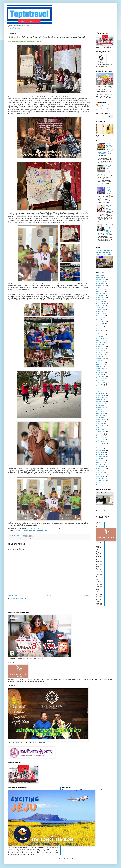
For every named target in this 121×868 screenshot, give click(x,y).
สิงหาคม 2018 (100, 462)
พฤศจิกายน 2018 (101, 456)
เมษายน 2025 (100, 300)
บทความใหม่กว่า (13, 596)
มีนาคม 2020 (100, 424)
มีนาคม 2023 (100, 351)
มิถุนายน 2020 (100, 418)
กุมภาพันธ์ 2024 (100, 328)
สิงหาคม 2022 (100, 365)
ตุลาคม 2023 (100, 336)
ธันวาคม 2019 (100, 430)
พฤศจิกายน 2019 (101, 432)
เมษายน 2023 (100, 348)
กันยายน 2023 (100, 338)
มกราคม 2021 (100, 403)
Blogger (77, 859)
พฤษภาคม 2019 (100, 444)
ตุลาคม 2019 (100, 434)
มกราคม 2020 (100, 428)
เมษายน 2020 (100, 422)
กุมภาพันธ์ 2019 (100, 450)
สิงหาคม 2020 (100, 414)
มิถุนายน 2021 (100, 393)
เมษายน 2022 (100, 373)
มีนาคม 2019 (100, 448)
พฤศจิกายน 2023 (101, 334)
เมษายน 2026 (100, 275)
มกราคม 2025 (100, 306)
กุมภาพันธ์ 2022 (100, 377)
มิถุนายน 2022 (100, 369)
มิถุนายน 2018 (100, 466)
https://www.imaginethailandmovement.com (31, 531)
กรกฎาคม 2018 (100, 464)
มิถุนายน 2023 (100, 344)
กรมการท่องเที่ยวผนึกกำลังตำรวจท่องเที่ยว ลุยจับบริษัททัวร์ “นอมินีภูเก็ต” (104, 253)
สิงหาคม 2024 (100, 316)
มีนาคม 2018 (100, 473)
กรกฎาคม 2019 (100, 440)
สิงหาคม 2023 (100, 340)
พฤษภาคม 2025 (100, 298)
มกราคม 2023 (100, 355)
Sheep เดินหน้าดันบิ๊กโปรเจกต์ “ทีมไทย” (109, 208)
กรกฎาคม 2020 (100, 416)
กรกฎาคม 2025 (100, 294)
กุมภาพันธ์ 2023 (100, 353)
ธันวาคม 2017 (100, 479)
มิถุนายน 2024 (100, 320)
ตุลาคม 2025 (100, 287)
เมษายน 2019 (100, 446)
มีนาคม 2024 (100, 326)
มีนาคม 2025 (100, 302)
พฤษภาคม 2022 (100, 371)
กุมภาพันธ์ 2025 (100, 304)
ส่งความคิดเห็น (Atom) (22, 599)
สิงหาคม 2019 (100, 438)
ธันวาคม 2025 (100, 283)
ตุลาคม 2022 (100, 361)
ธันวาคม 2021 (100, 381)
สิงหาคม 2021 (100, 389)
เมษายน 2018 (100, 471)
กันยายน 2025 (100, 289)
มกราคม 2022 (100, 379)
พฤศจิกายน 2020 (101, 407)
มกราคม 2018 (100, 477)
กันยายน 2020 (100, 412)
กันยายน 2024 (100, 314)
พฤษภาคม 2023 (100, 346)
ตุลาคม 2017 (100, 483)
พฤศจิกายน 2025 (101, 285)
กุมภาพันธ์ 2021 (100, 401)
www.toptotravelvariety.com (19, 26)
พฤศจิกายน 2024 (101, 310)
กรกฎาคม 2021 (100, 391)
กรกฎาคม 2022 (100, 367)
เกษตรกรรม (18, 538)
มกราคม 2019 (100, 452)
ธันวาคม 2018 (100, 454)
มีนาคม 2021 (100, 399)
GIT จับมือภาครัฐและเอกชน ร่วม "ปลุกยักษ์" (109, 190)
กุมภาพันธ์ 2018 (100, 475)
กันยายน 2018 (100, 460)
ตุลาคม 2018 (100, 458)
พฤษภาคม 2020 (100, 420)
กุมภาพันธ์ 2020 (100, 426)
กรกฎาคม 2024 (100, 318)
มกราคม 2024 (100, 330)
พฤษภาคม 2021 (100, 395)
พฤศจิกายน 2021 (101, 383)
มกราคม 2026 (100, 281)
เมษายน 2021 (100, 397)
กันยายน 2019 (100, 436)
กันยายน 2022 (100, 363)
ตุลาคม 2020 (100, 410)
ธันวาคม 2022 (100, 357)
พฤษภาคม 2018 (100, 468)
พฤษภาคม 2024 (100, 322)
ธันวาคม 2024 (100, 308)
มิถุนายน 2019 (100, 442)
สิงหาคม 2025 (100, 291)
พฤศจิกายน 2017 (101, 481)
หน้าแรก (49, 596)
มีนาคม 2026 (100, 277)
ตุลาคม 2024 (100, 312)
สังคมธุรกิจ (34, 538)
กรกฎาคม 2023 (100, 342)
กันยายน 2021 (100, 387)
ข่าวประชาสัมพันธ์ (26, 538)
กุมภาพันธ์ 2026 (100, 279)
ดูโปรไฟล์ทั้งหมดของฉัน (14, 28)
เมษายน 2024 (100, 324)
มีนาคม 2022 (100, 375)
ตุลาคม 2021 (100, 385)
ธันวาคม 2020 (100, 405)
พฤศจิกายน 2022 (101, 359)
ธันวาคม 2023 (100, 332)
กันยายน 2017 (100, 485)
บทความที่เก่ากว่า (85, 596)
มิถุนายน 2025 (100, 296)
